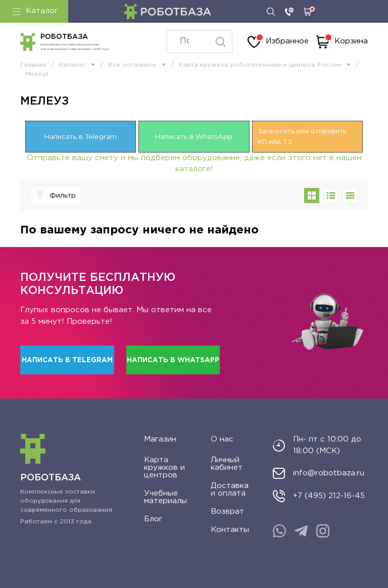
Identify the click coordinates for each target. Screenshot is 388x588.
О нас (222, 439)
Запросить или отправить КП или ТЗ (302, 136)
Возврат (227, 511)
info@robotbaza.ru (329, 473)
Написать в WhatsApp (194, 137)
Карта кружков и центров (164, 468)
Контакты (230, 530)
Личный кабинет (227, 464)
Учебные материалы (165, 497)
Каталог (35, 11)
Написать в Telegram (81, 137)
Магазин (160, 439)
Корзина (342, 42)
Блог (153, 519)
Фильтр (56, 195)
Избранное (278, 42)
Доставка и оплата (230, 489)
